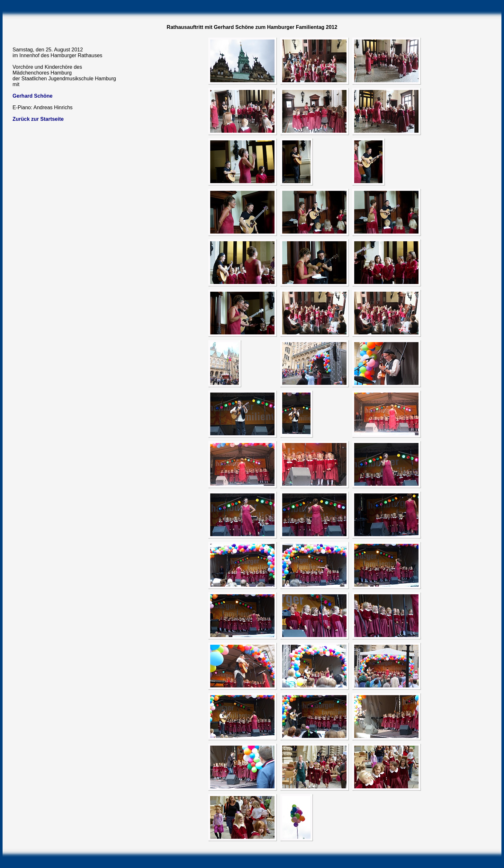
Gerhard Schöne (32, 96)
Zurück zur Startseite (38, 119)
